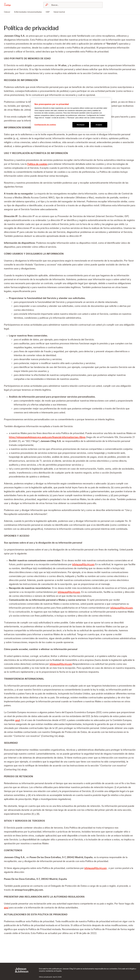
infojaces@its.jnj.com (83, 564)
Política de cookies (37, 164)
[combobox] (73, 5)
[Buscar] (74, 5)
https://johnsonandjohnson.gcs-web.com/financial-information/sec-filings (47, 437)
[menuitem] (8, 12)
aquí (17, 720)
